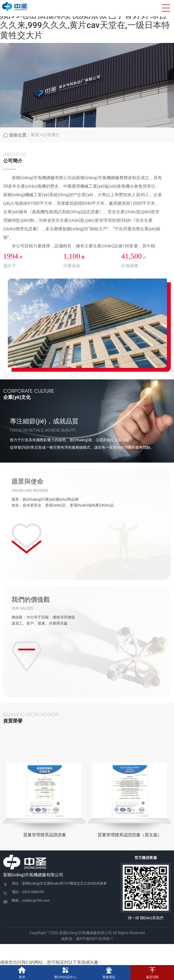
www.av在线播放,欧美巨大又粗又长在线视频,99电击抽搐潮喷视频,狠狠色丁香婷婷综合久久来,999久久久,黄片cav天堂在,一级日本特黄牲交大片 (85, 20)
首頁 (35, 136)
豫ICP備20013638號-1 (94, 939)
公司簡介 (51, 136)
